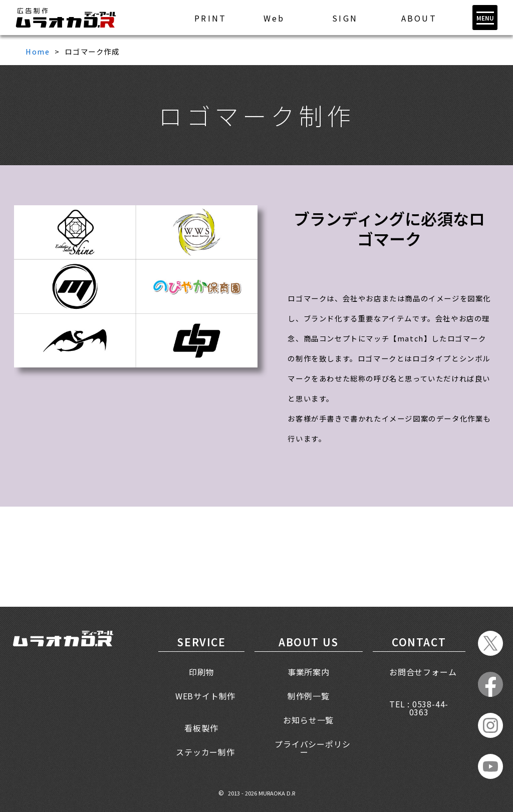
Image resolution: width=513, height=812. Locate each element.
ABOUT (419, 18)
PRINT (210, 18)
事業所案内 (309, 672)
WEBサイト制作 (205, 696)
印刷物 (201, 672)
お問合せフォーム (423, 672)
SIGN (345, 18)
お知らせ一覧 (308, 720)
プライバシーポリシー (312, 748)
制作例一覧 (309, 696)
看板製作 (201, 728)
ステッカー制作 (205, 752)
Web (274, 18)
